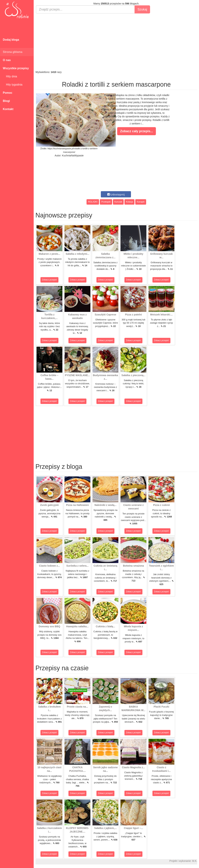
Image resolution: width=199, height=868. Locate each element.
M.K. (195, 861)
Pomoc (8, 93)
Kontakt (8, 109)
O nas (7, 60)
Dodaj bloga (11, 40)
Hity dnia (10, 76)
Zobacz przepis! (50, 280)
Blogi (6, 101)
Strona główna (13, 52)
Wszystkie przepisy (16, 68)
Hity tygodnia (13, 85)
